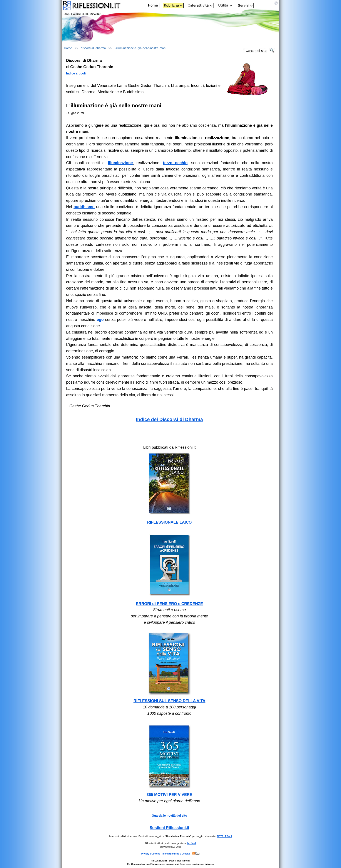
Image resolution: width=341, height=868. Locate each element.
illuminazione (120, 163)
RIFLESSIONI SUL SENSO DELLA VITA (170, 701)
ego (100, 320)
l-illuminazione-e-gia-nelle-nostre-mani (140, 48)
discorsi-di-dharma (93, 48)
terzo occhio (175, 163)
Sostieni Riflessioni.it (169, 828)
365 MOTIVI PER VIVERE (169, 795)
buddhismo (84, 207)
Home (68, 48)
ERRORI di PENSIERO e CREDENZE (169, 604)
